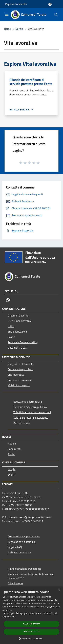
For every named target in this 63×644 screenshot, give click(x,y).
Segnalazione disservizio (22, 542)
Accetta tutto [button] (31, 624)
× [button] (59, 590)
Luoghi (12, 469)
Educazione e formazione (28, 402)
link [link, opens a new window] (14, 617)
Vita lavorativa (16, 375)
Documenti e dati (17, 348)
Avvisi (11, 454)
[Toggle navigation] (7, 14)
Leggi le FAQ (15, 547)
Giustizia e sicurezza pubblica (30, 407)
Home (7, 29)
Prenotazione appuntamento (24, 536)
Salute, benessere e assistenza (31, 418)
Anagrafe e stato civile (20, 364)
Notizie (12, 443)
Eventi (11, 475)
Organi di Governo (18, 315)
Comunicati (14, 449)
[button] (32, 638)
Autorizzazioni (22, 423)
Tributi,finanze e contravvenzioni (32, 412)
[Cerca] (56, 15)
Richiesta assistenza (19, 552)
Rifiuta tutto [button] (32, 632)
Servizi (19, 29)
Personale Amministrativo (23, 342)
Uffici (11, 326)
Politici (12, 337)
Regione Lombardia (16, 4)
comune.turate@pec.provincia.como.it (30, 517)
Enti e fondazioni (17, 332)
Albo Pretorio (15, 583)
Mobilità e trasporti (19, 385)
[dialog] (32, 615)
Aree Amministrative (20, 321)
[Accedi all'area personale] (50, 4)
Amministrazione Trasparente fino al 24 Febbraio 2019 (30, 576)
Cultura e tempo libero (20, 369)
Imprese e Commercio (20, 380)
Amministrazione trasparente (25, 569)
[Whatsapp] (8, 300)
